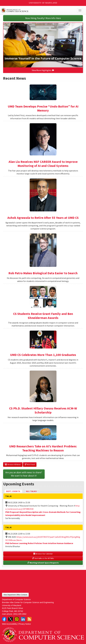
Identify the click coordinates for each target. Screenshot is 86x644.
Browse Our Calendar (43, 554)
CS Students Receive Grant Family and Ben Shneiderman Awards (43, 316)
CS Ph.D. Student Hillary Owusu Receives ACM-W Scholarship (43, 410)
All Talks (31, 491)
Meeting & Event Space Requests (43, 563)
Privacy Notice (25, 624)
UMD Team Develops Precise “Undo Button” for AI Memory (43, 108)
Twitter (10, 619)
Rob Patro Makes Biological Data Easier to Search (43, 273)
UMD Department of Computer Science (35, 10)
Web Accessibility (9, 624)
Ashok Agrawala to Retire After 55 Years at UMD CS (43, 218)
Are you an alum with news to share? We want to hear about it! (24, 474)
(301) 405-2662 (20, 614)
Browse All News (13, 464)
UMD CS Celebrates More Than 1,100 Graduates (43, 355)
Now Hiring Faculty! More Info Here (43, 18)
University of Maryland (43, 3)
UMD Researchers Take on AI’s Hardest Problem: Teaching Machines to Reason (43, 448)
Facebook (4, 619)
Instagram (17, 619)
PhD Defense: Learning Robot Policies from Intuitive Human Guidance (39, 543)
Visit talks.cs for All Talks (43, 558)
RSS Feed (30, 464)
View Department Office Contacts (15, 595)
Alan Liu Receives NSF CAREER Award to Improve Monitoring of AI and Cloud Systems (43, 164)
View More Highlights (43, 70)
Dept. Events (14, 491)
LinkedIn (23, 619)
